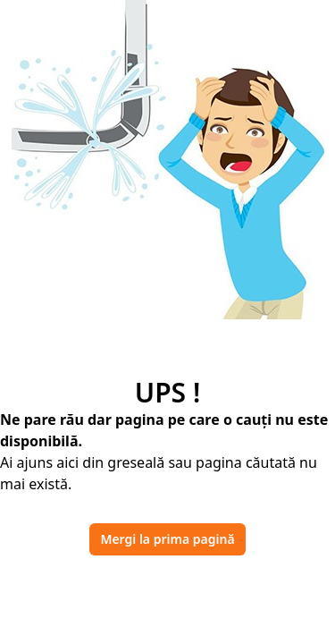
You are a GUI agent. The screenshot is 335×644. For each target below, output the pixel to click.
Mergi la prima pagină (167, 539)
